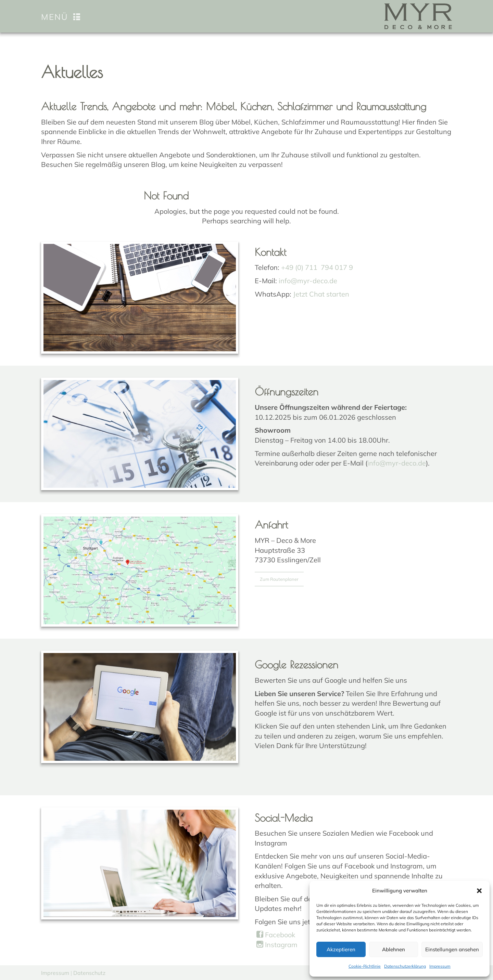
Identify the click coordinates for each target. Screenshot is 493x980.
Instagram (277, 945)
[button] (479, 891)
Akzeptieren (341, 949)
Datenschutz (89, 973)
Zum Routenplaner (279, 579)
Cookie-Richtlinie (365, 966)
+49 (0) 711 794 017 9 (317, 267)
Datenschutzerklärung (405, 966)
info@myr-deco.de (308, 281)
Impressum (440, 966)
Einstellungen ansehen (452, 949)
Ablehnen (394, 949)
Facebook (276, 935)
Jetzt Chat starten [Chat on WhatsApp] (321, 294)
